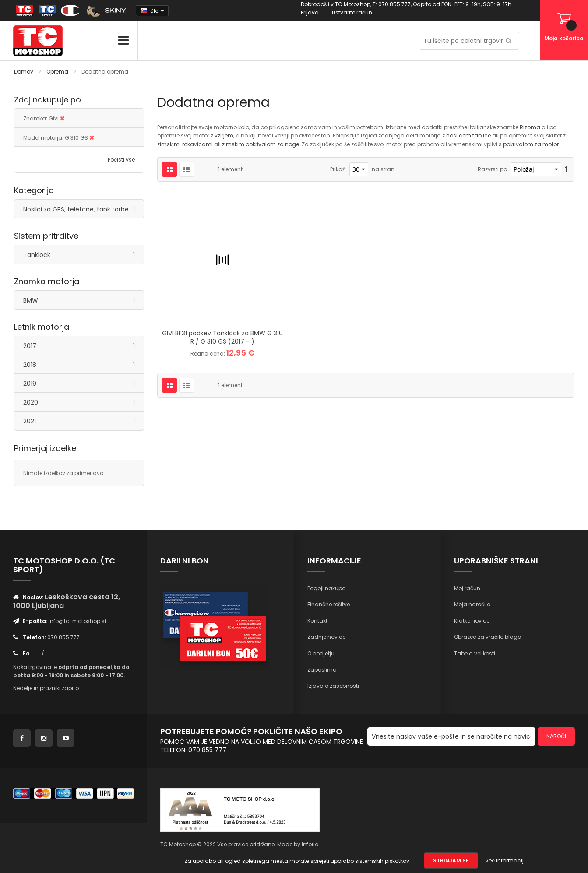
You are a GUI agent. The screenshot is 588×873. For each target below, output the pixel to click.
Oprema (58, 72)
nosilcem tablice (468, 136)
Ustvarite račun (352, 12)
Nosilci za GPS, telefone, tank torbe (84, 209)
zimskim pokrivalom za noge (261, 144)
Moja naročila (472, 604)
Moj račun (467, 588)
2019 (84, 383)
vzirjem (224, 136)
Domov (24, 72)
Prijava (310, 12)
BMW (84, 300)
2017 (84, 346)
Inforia (310, 844)
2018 (84, 364)
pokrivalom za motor (531, 144)
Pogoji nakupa (327, 588)
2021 (84, 421)
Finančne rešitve (329, 604)
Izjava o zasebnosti (333, 686)
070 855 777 (63, 637)
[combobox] (469, 41)
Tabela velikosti (475, 653)
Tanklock (84, 255)
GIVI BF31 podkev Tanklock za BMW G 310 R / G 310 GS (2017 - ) (222, 337)
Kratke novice (472, 621)
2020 (84, 402)
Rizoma (531, 127)
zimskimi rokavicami (185, 144)
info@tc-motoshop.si (77, 621)
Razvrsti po (492, 169)
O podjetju (321, 653)
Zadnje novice (326, 637)
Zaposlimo (322, 670)
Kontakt (317, 621)
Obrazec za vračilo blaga (488, 637)
